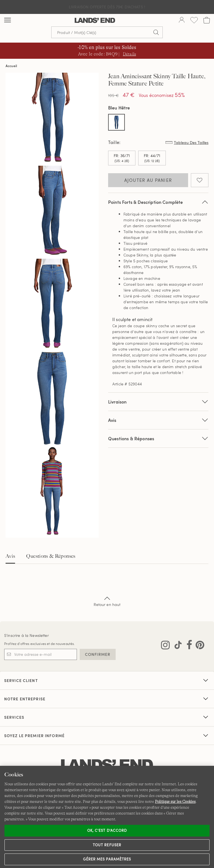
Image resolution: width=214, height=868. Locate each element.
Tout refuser (107, 845)
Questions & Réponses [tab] (51, 556)
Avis (10, 556)
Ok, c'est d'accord (107, 830)
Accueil (11, 66)
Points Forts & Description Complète (158, 202)
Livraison (158, 402)
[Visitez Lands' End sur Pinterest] (198, 646)
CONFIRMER (98, 654)
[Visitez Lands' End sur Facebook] (188, 646)
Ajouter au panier (148, 180)
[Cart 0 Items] (207, 20)
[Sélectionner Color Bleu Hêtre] (116, 122)
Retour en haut (107, 601)
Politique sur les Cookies (175, 801)
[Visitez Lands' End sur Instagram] (165, 646)
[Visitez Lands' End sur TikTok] (176, 646)
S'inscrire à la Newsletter (26, 635)
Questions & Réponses (158, 438)
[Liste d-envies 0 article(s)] (194, 20)
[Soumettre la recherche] (156, 32)
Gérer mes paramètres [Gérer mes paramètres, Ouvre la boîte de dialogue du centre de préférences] (107, 859)
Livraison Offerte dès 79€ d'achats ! (107, 7)
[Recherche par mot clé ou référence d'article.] (107, 32)
